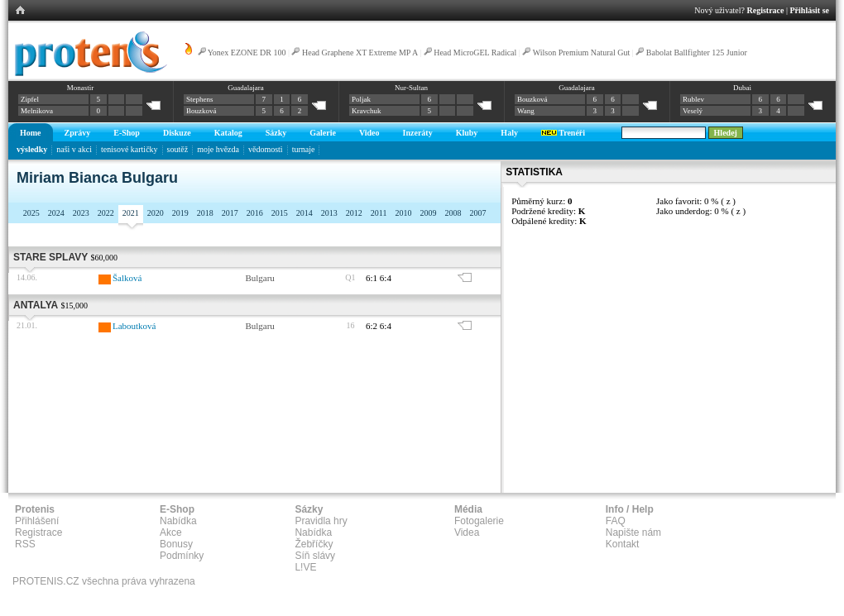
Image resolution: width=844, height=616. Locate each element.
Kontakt (623, 544)
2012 (354, 213)
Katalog (228, 133)
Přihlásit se (810, 10)
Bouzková (201, 111)
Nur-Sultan (411, 88)
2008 (453, 213)
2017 (230, 213)
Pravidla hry (321, 521)
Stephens (200, 99)
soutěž (178, 149)
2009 (428, 213)
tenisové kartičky (129, 149)
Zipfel (30, 99)
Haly (509, 133)
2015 (280, 213)
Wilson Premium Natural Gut (582, 53)
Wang (526, 111)
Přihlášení (37, 521)
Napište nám (633, 532)
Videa (467, 532)
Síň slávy (315, 556)
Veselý (693, 111)
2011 (379, 213)
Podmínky (182, 556)
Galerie (323, 133)
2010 (403, 213)
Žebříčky (314, 544)
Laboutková (134, 326)
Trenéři (563, 133)
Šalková (127, 278)
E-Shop (127, 133)
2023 (81, 213)
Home (31, 133)
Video (369, 133)
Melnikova (37, 111)
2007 (477, 213)
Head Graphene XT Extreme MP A (360, 53)
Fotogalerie (479, 521)
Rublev (693, 99)
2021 (131, 213)
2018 (205, 213)
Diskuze (177, 133)
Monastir (81, 88)
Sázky (276, 133)
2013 (329, 213)
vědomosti (266, 149)
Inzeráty (418, 133)
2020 (156, 213)
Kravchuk (367, 111)
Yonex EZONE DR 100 (247, 53)
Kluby (467, 133)
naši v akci (74, 149)
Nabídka (178, 521)
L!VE (305, 567)
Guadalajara (245, 88)
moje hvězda (218, 149)
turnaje (304, 149)
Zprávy (78, 133)
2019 (180, 213)
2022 (106, 213)
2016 (255, 213)
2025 (31, 213)
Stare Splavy (50, 257)
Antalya (36, 305)
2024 (56, 213)
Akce (171, 532)
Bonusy (176, 544)
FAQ (616, 521)
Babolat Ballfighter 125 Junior (697, 53)
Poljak (361, 99)
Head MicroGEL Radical (475, 53)
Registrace (766, 10)
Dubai (742, 88)
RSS (25, 544)
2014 (305, 213)
